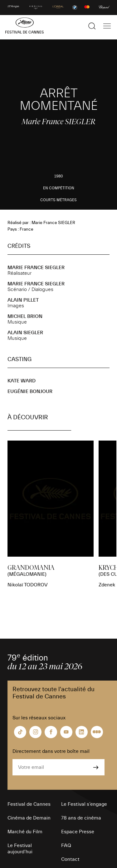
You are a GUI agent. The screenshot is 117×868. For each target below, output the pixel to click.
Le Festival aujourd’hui (20, 849)
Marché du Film (25, 832)
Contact (70, 859)
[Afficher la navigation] (107, 26)
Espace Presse (78, 832)
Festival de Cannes (29, 804)
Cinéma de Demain (29, 818)
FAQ (66, 845)
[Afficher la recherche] (92, 26)
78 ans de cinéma (81, 818)
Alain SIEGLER (25, 333)
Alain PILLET (23, 300)
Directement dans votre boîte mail (51, 751)
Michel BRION (25, 316)
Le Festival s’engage (84, 804)
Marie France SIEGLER (36, 268)
